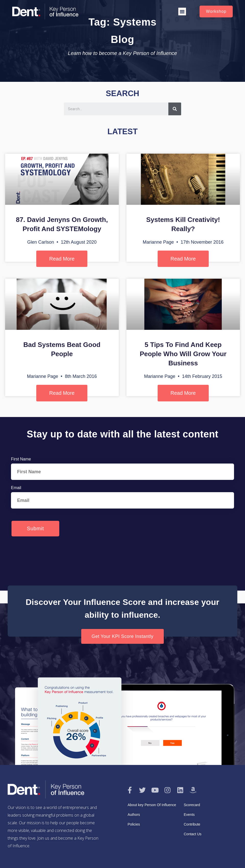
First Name (21, 459)
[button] (182, 12)
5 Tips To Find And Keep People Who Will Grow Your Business (183, 354)
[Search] (175, 109)
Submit (35, 528)
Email (16, 488)
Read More (62, 259)
